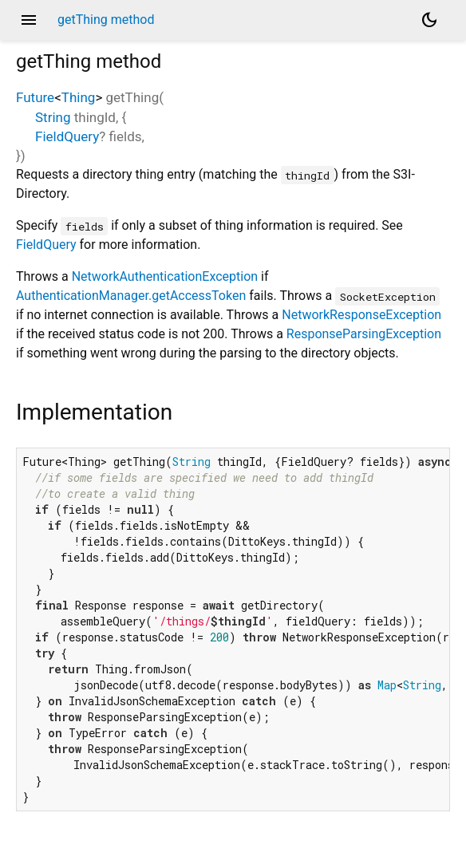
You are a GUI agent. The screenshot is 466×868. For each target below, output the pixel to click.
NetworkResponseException (361, 315)
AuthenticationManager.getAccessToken (131, 296)
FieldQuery (67, 136)
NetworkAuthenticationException (165, 276)
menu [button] (29, 20)
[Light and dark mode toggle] (429, 20)
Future (35, 97)
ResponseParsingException (364, 334)
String (53, 117)
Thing (79, 97)
